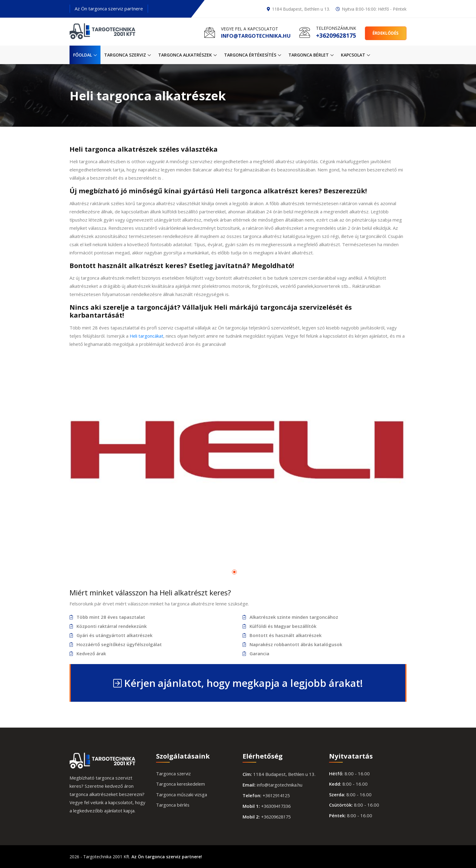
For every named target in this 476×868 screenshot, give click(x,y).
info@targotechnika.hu (252, 36)
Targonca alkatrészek (187, 55)
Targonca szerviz (127, 55)
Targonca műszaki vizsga (182, 794)
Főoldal (85, 55)
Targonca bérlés (173, 805)
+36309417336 (277, 806)
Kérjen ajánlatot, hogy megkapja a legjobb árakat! (238, 683)
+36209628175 (335, 36)
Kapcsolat (355, 55)
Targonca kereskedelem (181, 784)
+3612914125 (278, 795)
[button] (234, 572)
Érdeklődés (385, 32)
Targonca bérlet (311, 55)
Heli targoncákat (147, 336)
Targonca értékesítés (253, 55)
